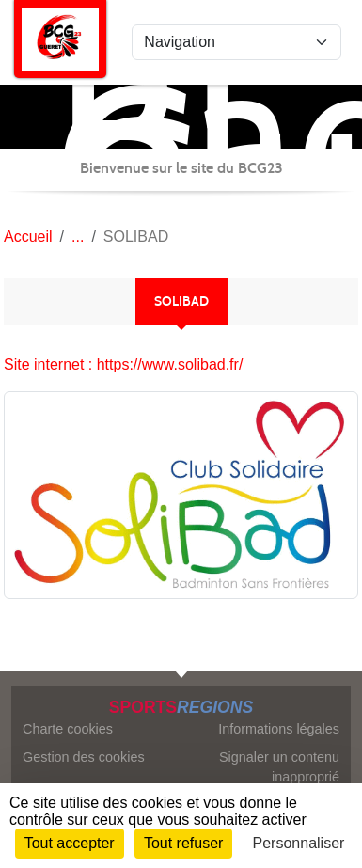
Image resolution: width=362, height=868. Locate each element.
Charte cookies (68, 729)
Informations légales (279, 729)
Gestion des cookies (84, 757)
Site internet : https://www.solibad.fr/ (123, 364)
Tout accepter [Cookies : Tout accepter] (70, 843)
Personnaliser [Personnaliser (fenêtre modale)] (299, 843)
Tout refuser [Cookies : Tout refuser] (183, 843)
